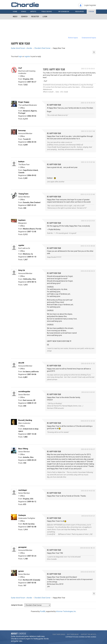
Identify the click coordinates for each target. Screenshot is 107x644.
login (20, 56)
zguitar (21, 245)
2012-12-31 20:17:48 (88, 131)
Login (45, 17)
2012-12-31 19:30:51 (88, 69)
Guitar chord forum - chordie (21, 48)
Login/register (90, 5)
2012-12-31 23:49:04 (88, 246)
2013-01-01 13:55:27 (88, 449)
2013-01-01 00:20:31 (88, 271)
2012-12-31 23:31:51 (88, 221)
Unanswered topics (89, 38)
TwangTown (23, 194)
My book (64, 12)
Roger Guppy (24, 102)
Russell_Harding (25, 420)
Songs (24, 12)
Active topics (73, 38)
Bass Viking (23, 449)
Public (47, 12)
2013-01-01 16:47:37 (88, 516)
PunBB (43, 611)
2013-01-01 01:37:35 (88, 363)
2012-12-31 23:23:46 (88, 194)
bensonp (22, 131)
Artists (33, 12)
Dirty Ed (22, 270)
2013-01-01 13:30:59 (88, 421)
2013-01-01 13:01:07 (88, 392)
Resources (80, 12)
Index (15, 17)
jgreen (21, 571)
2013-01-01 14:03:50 (88, 491)
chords (93, 637)
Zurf (20, 68)
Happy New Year (20, 43)
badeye (21, 162)
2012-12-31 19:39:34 (88, 103)
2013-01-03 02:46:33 (88, 548)
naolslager (23, 490)
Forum (91, 12)
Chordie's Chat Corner (42, 48)
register (27, 56)
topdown (22, 220)
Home (15, 12)
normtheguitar (24, 392)
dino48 (21, 363)
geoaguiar (22, 547)
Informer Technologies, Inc (66, 611)
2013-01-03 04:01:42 (88, 572)
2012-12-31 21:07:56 (88, 162)
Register (35, 17)
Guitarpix (22, 515)
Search (24, 17)
